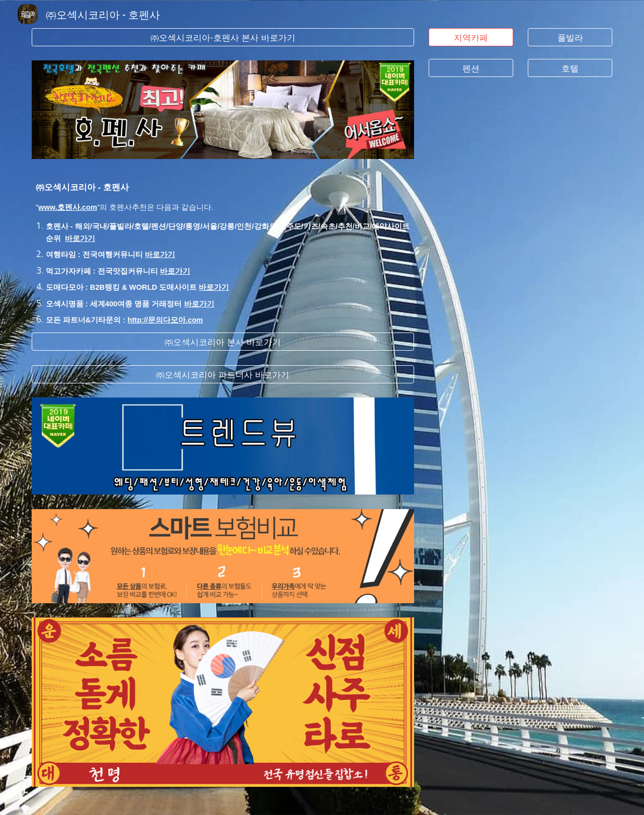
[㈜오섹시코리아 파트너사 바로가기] (223, 375)
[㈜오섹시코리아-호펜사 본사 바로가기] (223, 37)
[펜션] (471, 68)
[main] (223, 246)
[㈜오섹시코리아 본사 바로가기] (223, 342)
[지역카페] (471, 37)
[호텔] (570, 68)
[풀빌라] (570, 37)
